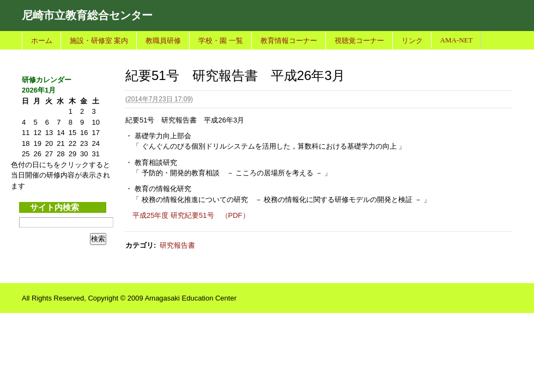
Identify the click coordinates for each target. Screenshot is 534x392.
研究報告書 (177, 245)
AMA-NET (457, 40)
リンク (412, 41)
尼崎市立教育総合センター (87, 15)
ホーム (42, 41)
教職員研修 (163, 41)
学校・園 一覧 (220, 41)
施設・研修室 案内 (99, 41)
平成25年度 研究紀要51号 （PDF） (191, 215)
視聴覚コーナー (359, 41)
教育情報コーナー (289, 41)
